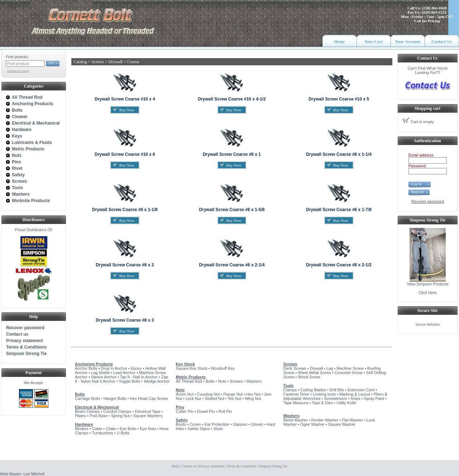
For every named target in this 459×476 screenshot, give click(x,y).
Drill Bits (337, 390)
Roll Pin (225, 411)
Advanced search (18, 71)
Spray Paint (374, 398)
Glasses (240, 424)
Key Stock (185, 364)
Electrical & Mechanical (97, 407)
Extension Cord (361, 390)
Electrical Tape (148, 411)
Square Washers (148, 416)
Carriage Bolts (87, 398)
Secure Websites (428, 325)
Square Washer (342, 424)
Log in (418, 184)
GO (51, 63)
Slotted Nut (214, 398)
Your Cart (373, 42)
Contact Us (442, 42)
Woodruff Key (223, 368)
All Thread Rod (189, 381)
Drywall (316, 368)
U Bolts (123, 433)
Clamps (290, 390)
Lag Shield (100, 373)
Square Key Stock (191, 368)
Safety (182, 420)
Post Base (99, 416)
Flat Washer (352, 420)
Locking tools (324, 394)
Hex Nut (254, 394)
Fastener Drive (296, 394)
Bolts (80, 394)
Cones (195, 424)
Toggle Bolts (129, 381)
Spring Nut (120, 416)
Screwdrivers (336, 398)
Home (339, 42)
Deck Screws (295, 368)
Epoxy (136, 368)
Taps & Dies (323, 403)
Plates (81, 416)
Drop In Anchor (114, 368)
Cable (97, 429)
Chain (111, 429)
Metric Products (191, 377)
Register (418, 192)
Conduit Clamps (117, 411)
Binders (82, 429)
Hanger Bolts (115, 398)
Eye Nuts (148, 429)
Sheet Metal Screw (314, 373)
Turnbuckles (103, 433)
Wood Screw (309, 377)
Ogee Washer (313, 424)
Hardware (84, 424)
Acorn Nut (184, 394)
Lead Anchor (124, 373)
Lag (330, 368)
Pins (180, 407)
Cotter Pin (184, 411)
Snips (355, 398)
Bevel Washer (295, 420)
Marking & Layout (355, 394)
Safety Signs (199, 429)
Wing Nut (253, 398)
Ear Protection (217, 424)
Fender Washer (325, 420)
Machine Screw (350, 368)
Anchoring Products (94, 364)
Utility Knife (346, 403)
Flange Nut (233, 394)
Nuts (222, 381)
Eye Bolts (128, 429)
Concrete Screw (349, 373)
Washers (254, 381)
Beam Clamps (87, 411)
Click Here (428, 293)
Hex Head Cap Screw (149, 398)
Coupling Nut (208, 394)
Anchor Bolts (86, 368)
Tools (288, 386)
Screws (236, 381)
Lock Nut (193, 398)
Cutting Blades (313, 390)
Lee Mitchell (34, 474)
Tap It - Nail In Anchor (139, 377)
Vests (218, 429)
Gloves (257, 424)
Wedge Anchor (157, 381)
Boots (181, 424)
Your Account (407, 42)
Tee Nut (235, 398)
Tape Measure (296, 403)
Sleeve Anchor (104, 377)
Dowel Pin (206, 411)
